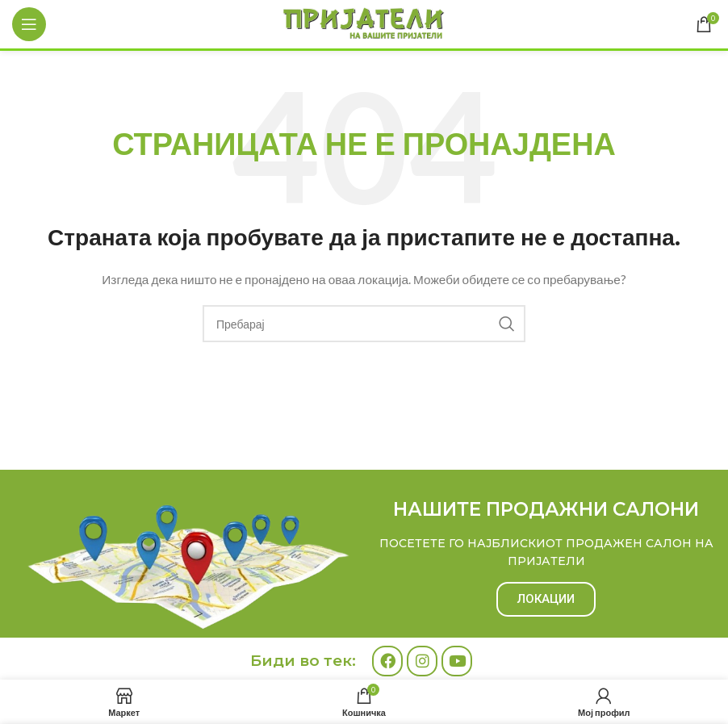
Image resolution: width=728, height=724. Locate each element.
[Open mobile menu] (29, 24)
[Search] (364, 324)
